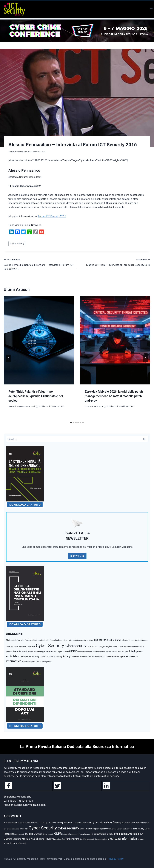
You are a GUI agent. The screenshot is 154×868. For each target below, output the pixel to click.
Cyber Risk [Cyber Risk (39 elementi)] (31, 646)
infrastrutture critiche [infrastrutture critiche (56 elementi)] (119, 652)
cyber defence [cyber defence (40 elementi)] (127, 640)
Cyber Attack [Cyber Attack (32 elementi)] (89, 640)
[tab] (71, 423)
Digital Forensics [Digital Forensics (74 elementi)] (49, 652)
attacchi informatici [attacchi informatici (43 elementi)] (16, 640)
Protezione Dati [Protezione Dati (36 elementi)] (77, 657)
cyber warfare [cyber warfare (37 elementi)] (124, 646)
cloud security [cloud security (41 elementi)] (60, 640)
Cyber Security (17, 244)
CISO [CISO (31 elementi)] (52, 640)
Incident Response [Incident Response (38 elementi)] (85, 652)
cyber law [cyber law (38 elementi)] (10, 646)
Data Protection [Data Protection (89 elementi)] (21, 652)
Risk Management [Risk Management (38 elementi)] (104, 657)
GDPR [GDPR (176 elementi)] (73, 651)
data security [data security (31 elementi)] (35, 652)
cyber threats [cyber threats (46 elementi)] (113, 646)
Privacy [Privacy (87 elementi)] (66, 656)
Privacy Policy (116, 859)
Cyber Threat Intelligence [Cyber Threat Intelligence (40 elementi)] (97, 646)
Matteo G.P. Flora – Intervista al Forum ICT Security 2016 (115, 262)
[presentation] (39, 340)
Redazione (22, 152)
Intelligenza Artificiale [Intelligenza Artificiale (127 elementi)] (127, 834)
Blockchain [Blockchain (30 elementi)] (29, 640)
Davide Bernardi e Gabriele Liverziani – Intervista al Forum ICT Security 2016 (39, 264)
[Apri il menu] (151, 9)
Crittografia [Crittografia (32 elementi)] (79, 640)
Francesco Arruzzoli (26, 406)
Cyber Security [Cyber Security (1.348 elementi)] (50, 646)
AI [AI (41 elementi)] (7, 640)
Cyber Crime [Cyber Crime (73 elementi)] (115, 640)
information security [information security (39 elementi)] (100, 652)
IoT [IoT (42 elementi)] (19, 657)
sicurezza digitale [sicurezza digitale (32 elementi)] (118, 657)
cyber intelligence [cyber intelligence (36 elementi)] (140, 640)
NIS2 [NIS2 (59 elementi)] (51, 657)
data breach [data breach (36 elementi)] (135, 646)
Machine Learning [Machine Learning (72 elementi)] (30, 657)
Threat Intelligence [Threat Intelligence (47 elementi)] (44, 661)
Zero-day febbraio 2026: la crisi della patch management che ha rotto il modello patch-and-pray (114, 396)
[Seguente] (146, 358)
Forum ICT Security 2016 (52, 216)
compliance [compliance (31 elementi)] (70, 640)
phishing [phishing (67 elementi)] (58, 657)
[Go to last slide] (8, 358)
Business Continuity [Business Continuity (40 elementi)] (42, 640)
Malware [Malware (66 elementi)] (44, 657)
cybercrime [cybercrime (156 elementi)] (101, 640)
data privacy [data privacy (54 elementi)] (139, 829)
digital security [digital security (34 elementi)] (63, 652)
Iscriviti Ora (77, 556)
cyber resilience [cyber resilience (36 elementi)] (20, 646)
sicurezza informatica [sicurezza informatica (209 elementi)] (122, 839)
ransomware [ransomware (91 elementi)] (90, 656)
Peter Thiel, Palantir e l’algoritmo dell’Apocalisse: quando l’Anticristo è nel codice (36, 396)
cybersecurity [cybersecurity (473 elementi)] (75, 646)
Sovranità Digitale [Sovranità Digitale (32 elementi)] (28, 662)
